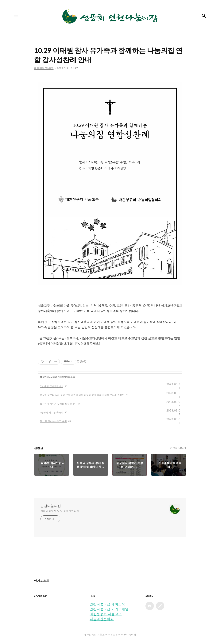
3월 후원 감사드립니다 (52, 386)
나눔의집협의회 (102, 619)
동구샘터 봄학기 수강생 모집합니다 (58, 404)
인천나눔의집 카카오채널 (109, 609)
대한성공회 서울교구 (106, 614)
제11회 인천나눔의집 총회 (53, 421)
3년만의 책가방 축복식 (52, 412)
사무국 (54, 377)
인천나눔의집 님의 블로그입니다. (60, 511)
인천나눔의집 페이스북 (107, 604)
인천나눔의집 (51, 506)
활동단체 (44, 377)
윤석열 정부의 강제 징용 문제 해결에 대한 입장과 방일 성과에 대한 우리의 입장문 (82, 395)
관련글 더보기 (178, 448)
